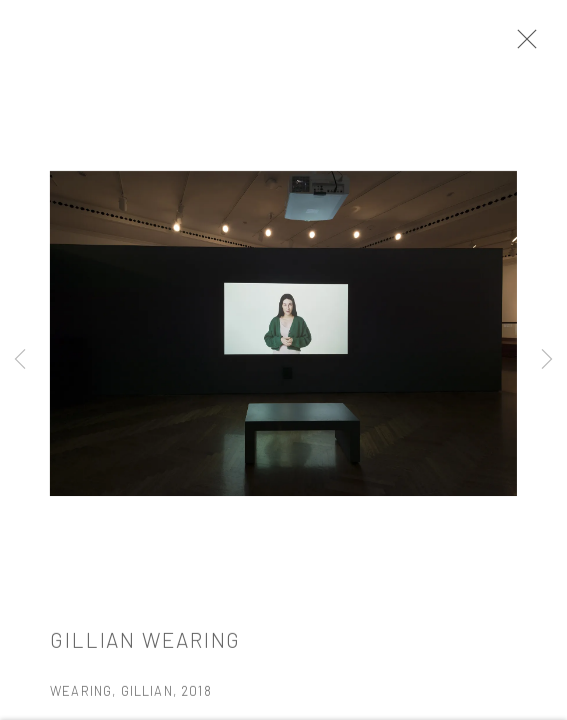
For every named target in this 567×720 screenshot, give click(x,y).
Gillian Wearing (145, 645)
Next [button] (547, 360)
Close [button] (522, 45)
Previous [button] (20, 360)
